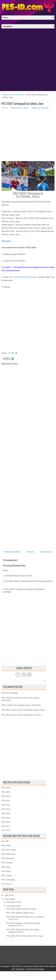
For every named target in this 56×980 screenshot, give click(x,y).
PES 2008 (6, 788)
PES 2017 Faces (9, 850)
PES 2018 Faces (9, 854)
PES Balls (6, 867)
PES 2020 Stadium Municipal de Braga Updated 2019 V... (23, 924)
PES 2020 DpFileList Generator (23, 277)
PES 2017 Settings (10, 693)
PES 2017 (6, 826)
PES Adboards (8, 858)
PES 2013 (6, 809)
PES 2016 (6, 822)
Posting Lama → (47, 552)
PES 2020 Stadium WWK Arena (20, 913)
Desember (11, 902)
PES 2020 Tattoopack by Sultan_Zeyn (22, 103)
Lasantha (44, 973)
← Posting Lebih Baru (11, 552)
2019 (7, 899)
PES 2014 (6, 813)
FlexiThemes (20, 973)
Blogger (41, 969)
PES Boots (6, 871)
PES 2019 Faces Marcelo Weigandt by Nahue (21, 715)
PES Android (7, 863)
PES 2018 (6, 830)
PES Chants (7, 876)
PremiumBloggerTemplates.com (28, 975)
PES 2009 (6, 792)
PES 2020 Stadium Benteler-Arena (21, 909)
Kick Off (5, 841)
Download (6, 241)
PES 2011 (6, 801)
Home (5, 95)
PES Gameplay (8, 880)
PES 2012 (6, 805)
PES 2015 (6, 818)
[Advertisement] (28, 61)
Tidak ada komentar (40, 108)
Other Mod (6, 845)
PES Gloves (7, 884)
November (11, 906)
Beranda (30, 552)
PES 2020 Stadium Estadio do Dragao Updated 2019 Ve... (23, 931)
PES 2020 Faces (17, 95)
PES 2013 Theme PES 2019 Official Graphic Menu (23, 710)
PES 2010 (6, 796)
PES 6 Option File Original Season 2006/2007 (21, 705)
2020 (7, 895)
